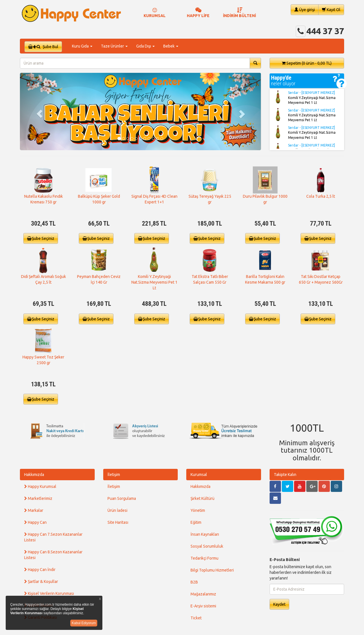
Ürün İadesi (117, 510)
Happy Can (35, 522)
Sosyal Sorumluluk (207, 546)
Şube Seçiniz (41, 238)
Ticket (196, 618)
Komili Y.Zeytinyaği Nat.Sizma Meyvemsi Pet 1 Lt (154, 282)
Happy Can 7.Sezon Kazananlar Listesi (53, 537)
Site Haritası (118, 522)
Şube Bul (43, 47)
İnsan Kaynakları (205, 534)
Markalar (34, 510)
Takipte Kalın (285, 475)
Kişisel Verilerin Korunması (49, 593)
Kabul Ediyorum (84, 623)
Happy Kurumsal (40, 486)
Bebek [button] (171, 46)
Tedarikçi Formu (204, 558)
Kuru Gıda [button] (82, 46)
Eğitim (196, 522)
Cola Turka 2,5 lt (321, 196)
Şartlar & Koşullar (41, 582)
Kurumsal (199, 475)
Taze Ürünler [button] (114, 46)
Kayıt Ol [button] (331, 10)
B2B (194, 582)
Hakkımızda (34, 475)
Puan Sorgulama (122, 498)
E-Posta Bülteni (285, 560)
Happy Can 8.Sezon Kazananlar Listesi (53, 555)
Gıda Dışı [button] (145, 46)
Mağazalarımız (203, 594)
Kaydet (279, 604)
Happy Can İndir (40, 570)
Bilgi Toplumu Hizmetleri (212, 570)
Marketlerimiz (38, 498)
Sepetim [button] (307, 63)
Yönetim (198, 510)
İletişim (114, 475)
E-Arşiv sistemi (203, 606)
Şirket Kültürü (202, 498)
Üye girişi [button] (305, 10)
